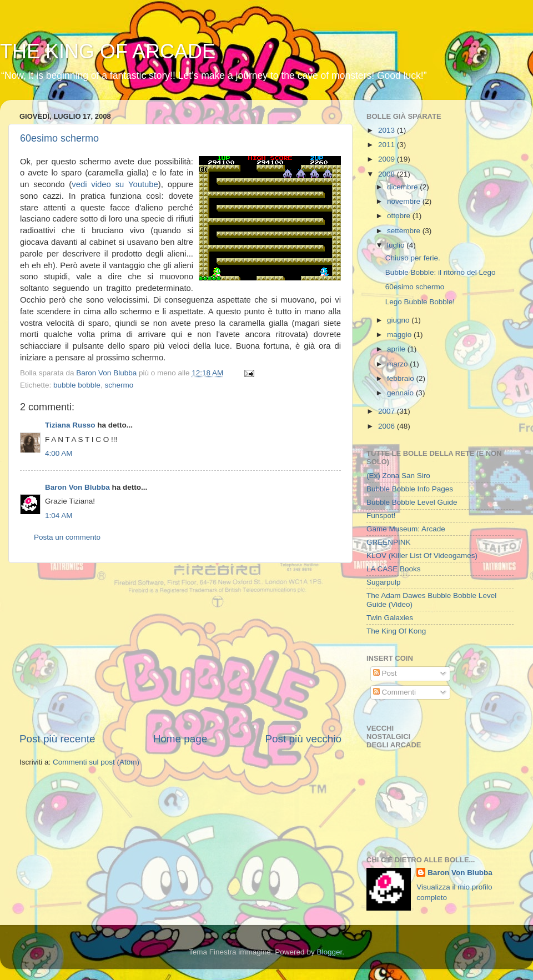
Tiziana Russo (70, 425)
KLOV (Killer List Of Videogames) (422, 556)
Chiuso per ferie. (413, 258)
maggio (400, 335)
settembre (405, 231)
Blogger (329, 952)
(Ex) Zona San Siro (398, 476)
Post (385, 673)
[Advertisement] (180, 647)
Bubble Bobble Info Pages (410, 489)
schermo (119, 385)
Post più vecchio (303, 739)
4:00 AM (59, 453)
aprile (397, 349)
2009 (388, 159)
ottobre (400, 216)
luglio (397, 245)
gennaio (401, 393)
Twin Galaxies (390, 618)
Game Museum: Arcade (406, 529)
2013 (388, 130)
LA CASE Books (394, 569)
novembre (405, 201)
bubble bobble (77, 385)
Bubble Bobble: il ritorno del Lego (441, 272)
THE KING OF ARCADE (108, 51)
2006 (388, 426)
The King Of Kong (396, 631)
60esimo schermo (59, 138)
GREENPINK (389, 542)
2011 (388, 145)
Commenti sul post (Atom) (96, 762)
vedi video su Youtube (115, 184)
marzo (398, 364)
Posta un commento (67, 537)
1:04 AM (59, 516)
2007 (388, 411)
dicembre (403, 187)
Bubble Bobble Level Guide (412, 502)
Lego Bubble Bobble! (420, 302)
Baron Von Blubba (77, 487)
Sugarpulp (384, 582)
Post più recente (57, 739)
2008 (388, 174)
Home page (180, 739)
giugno (399, 320)
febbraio (402, 378)
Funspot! (381, 516)
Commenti (394, 692)
